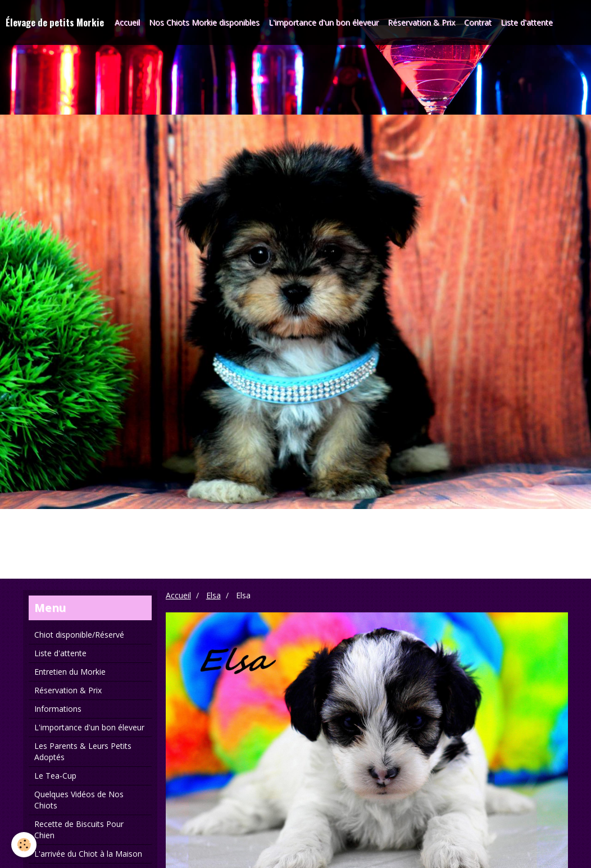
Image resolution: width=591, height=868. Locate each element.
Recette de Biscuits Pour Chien (79, 830)
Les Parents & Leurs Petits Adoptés (83, 751)
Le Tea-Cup (55, 776)
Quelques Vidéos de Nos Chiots (79, 800)
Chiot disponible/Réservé (79, 635)
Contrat (478, 22)
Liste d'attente (527, 22)
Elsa (213, 595)
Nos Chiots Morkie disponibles (204, 22)
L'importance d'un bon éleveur (324, 22)
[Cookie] (24, 845)
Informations (58, 709)
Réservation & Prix (421, 22)
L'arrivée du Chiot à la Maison (88, 854)
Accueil (127, 22)
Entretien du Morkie (70, 672)
